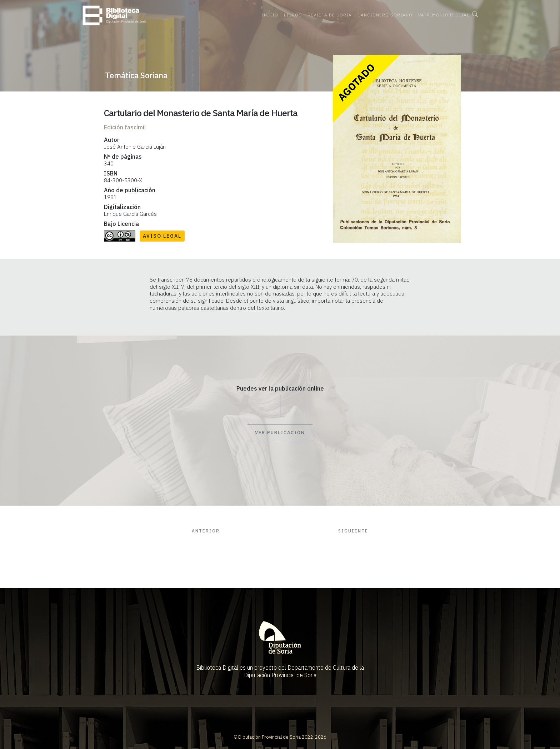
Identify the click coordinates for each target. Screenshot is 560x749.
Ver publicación (280, 433)
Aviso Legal (162, 236)
